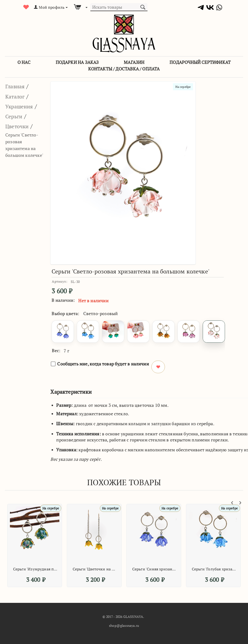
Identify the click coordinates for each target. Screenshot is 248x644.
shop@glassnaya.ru (124, 625)
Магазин (134, 62)
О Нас (24, 62)
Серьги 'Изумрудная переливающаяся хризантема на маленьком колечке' (35, 569)
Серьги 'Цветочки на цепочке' (95, 569)
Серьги (15, 116)
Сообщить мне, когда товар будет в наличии (100, 364)
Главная (16, 86)
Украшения (21, 106)
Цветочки (19, 126)
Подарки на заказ (77, 62)
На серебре (182, 87)
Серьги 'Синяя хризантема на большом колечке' (155, 569)
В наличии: (63, 300)
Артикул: (59, 281)
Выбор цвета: (65, 313)
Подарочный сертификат (200, 62)
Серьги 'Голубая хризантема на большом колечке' (214, 569)
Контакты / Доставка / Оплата (124, 69)
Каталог (16, 96)
